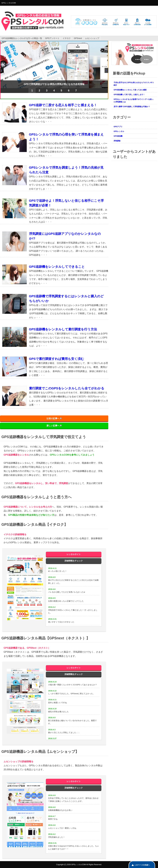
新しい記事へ (53, 426)
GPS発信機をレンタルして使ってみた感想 (130, 90)
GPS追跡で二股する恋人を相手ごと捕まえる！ (63, 105)
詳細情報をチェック (74, 561)
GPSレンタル (119, 131)
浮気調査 (117, 141)
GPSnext (78, 38)
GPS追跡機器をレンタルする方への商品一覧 (22, 38)
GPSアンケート (52, 38)
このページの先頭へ (142, 865)
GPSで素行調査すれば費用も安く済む (57, 359)
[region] (54, 70)
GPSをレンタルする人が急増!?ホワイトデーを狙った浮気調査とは (134, 101)
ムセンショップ (92, 38)
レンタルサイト (74, 554)
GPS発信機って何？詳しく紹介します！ (129, 95)
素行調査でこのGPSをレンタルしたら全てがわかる (67, 388)
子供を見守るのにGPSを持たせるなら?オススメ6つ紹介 (134, 84)
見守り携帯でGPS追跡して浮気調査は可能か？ (132, 107)
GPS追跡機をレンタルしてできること (57, 267)
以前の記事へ (53, 418)
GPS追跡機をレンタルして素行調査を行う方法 (63, 329)
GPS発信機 (118, 136)
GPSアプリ (118, 127)
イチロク (67, 38)
